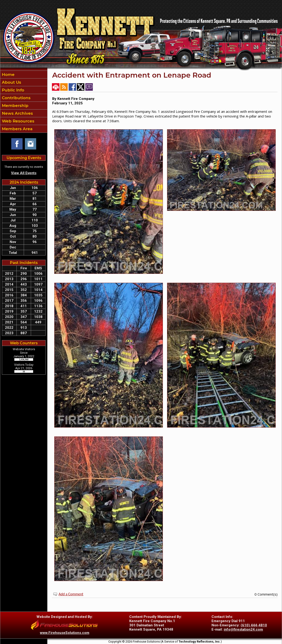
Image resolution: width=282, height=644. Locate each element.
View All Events (24, 173)
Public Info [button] (12, 90)
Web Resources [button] (18, 121)
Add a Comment (71, 594)
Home (8, 75)
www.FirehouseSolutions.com (65, 633)
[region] (24, 102)
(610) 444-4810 (254, 625)
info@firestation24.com (243, 629)
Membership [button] (15, 106)
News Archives (17, 113)
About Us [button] (11, 82)
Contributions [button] (16, 98)
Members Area (17, 129)
